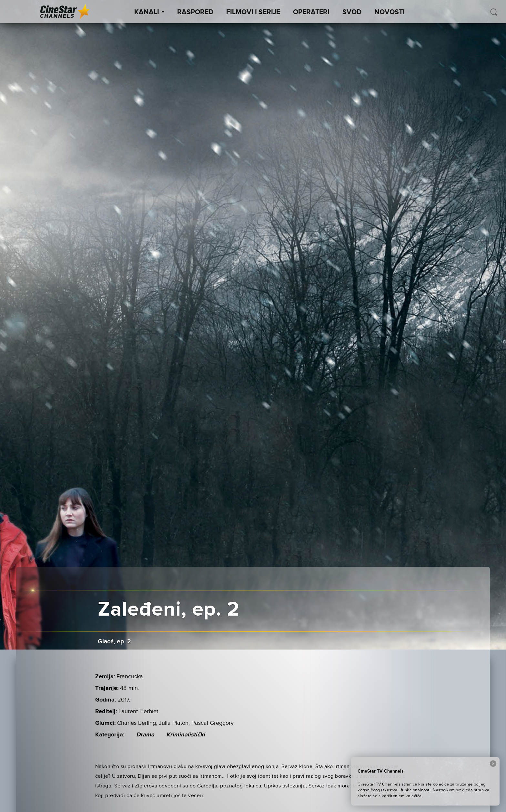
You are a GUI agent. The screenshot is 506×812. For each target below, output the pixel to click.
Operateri (311, 12)
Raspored (195, 12)
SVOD (352, 12)
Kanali (149, 12)
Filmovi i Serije (253, 12)
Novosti (390, 12)
